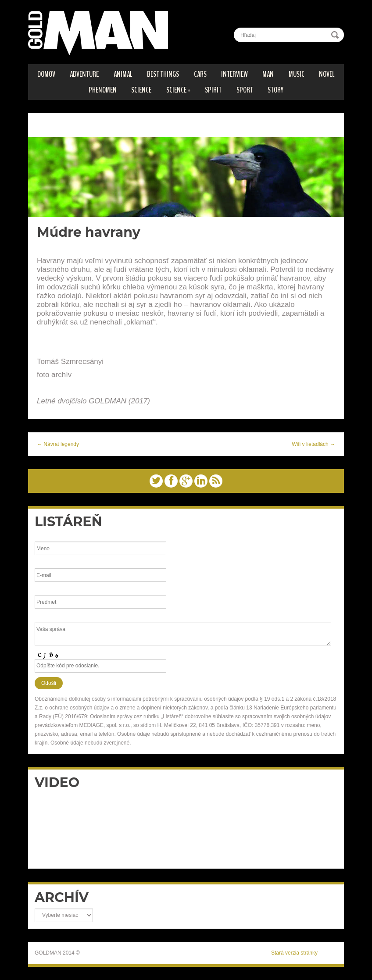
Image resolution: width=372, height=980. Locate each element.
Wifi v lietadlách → (313, 444)
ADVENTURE (84, 74)
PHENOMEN (103, 90)
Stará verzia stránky (294, 953)
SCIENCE (141, 90)
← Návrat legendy (58, 444)
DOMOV (46, 74)
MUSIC (297, 74)
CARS (200, 74)
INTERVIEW (234, 74)
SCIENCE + (178, 90)
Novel (327, 74)
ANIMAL (123, 74)
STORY (275, 90)
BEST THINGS (163, 74)
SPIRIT (213, 90)
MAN (268, 74)
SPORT (245, 90)
